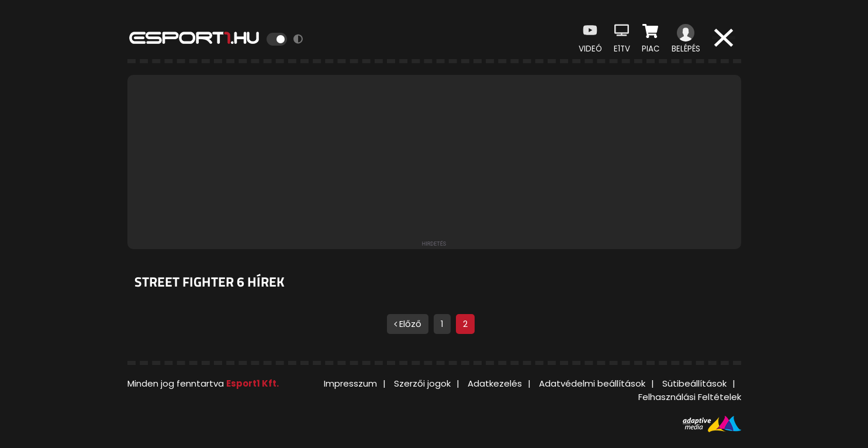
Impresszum (350, 383)
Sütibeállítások (694, 383)
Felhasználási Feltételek (690, 397)
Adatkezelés (495, 383)
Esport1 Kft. (253, 383)
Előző (408, 324)
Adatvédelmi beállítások (592, 383)
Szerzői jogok (422, 383)
